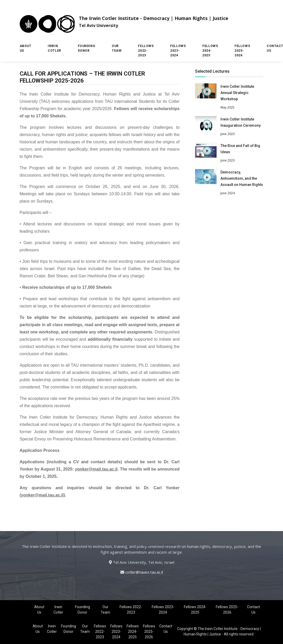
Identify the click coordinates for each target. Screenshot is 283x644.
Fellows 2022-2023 (146, 51)
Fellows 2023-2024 (178, 51)
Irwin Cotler (54, 48)
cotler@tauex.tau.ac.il (144, 572)
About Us (26, 48)
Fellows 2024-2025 (210, 51)
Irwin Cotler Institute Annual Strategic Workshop (237, 93)
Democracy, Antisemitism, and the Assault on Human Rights (242, 178)
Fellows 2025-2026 (242, 51)
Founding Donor (87, 48)
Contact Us (253, 610)
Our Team (117, 48)
